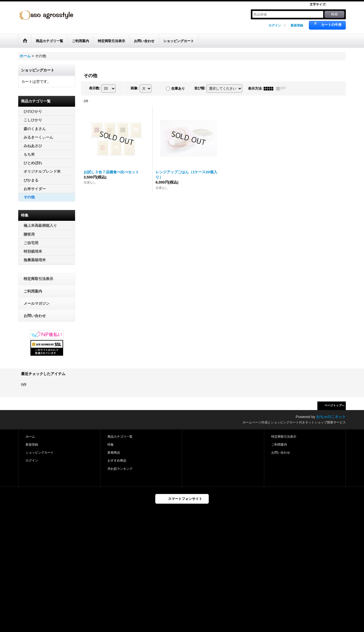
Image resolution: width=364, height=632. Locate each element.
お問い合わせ (35, 316)
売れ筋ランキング (120, 469)
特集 (111, 444)
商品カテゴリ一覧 (120, 437)
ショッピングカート (40, 452)
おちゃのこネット (331, 417)
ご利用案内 (33, 291)
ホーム (30, 437)
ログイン (275, 25)
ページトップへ (334, 405)
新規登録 (297, 25)
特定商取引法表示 (38, 279)
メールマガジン (37, 303)
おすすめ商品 (117, 460)
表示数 (95, 88)
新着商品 (114, 452)
